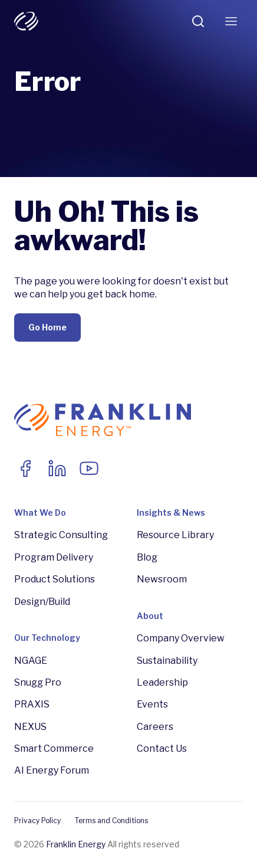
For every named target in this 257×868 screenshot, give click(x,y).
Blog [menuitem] (147, 557)
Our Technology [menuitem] (47, 638)
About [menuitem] (150, 616)
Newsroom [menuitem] (162, 579)
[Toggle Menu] (231, 21)
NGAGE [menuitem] (31, 661)
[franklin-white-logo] (26, 21)
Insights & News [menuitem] (171, 512)
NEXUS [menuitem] (30, 727)
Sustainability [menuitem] (167, 661)
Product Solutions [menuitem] (55, 579)
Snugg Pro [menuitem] (38, 682)
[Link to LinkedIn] (57, 469)
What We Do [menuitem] (40, 512)
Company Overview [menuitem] (181, 638)
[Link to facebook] (25, 469)
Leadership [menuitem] (162, 682)
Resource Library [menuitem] (175, 535)
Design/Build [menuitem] (42, 602)
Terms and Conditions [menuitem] (111, 820)
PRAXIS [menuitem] (32, 704)
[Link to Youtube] (89, 469)
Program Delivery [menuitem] (54, 557)
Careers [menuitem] (155, 727)
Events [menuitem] (152, 704)
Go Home (47, 327)
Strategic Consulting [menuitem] (61, 535)
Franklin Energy (76, 844)
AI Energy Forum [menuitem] (52, 770)
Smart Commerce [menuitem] (54, 749)
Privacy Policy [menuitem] (37, 820)
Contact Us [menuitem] (162, 749)
